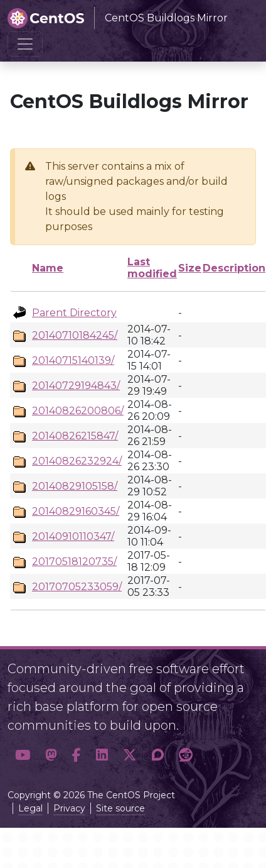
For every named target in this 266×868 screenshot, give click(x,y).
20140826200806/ (78, 411)
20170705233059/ (77, 587)
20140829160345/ (76, 511)
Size (190, 268)
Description (234, 268)
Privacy (69, 808)
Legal (30, 808)
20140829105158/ (75, 486)
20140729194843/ (76, 386)
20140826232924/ (77, 461)
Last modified (152, 268)
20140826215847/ (75, 436)
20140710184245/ (75, 335)
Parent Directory (74, 313)
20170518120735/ (74, 562)
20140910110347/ (73, 536)
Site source (120, 808)
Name (48, 268)
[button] (23, 755)
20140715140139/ (73, 360)
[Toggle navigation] (25, 44)
